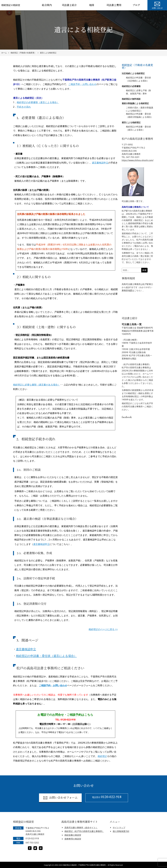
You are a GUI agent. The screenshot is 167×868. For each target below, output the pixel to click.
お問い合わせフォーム (60, 798)
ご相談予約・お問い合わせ (82, 84)
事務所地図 (127, 290)
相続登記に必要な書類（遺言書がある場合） (37, 385)
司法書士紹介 (69, 5)
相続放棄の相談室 (73, 835)
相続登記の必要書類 (131, 86)
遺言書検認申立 (100, 163)
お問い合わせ (157, 5)
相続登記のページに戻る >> (103, 629)
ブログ (136, 5)
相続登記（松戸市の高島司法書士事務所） (84, 831)
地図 (92, 5)
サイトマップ (119, 828)
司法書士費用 (114, 5)
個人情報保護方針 (121, 831)
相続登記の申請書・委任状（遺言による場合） (46, 656)
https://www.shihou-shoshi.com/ (138, 160)
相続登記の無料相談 (131, 99)
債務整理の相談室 (73, 839)
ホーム (4, 53)
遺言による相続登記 (48, 53)
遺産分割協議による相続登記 (135, 103)
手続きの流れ (24, 107)
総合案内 (47, 5)
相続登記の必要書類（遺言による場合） (38, 102)
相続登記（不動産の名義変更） (23, 53)
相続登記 (102, 756)
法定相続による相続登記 (133, 73)
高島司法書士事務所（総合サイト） (81, 828)
